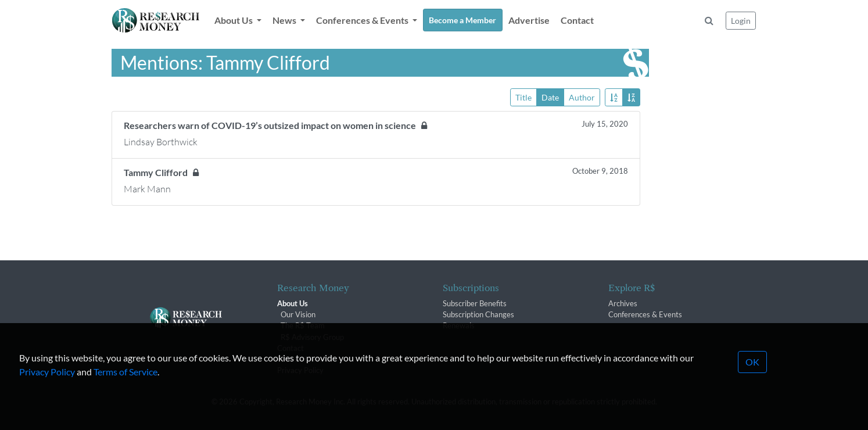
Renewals (459, 325)
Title (523, 97)
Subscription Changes (478, 314)
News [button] (285, 20)
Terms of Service (125, 388)
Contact (577, 20)
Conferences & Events (645, 314)
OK (752, 378)
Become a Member (462, 20)
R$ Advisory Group (312, 337)
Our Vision (298, 314)
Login (741, 21)
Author (582, 97)
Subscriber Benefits (475, 303)
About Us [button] (234, 20)
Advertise (529, 20)
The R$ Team (303, 325)
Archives (623, 303)
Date (550, 97)
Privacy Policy (47, 388)
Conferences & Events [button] (363, 20)
